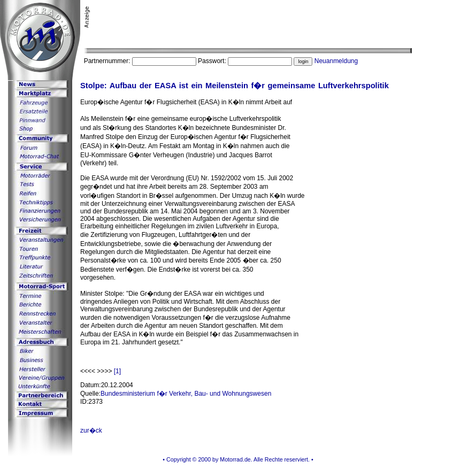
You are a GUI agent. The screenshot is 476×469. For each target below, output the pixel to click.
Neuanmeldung (336, 61)
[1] (117, 371)
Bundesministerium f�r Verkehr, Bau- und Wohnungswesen (186, 394)
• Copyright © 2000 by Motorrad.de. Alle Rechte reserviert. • (238, 459)
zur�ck (91, 430)
